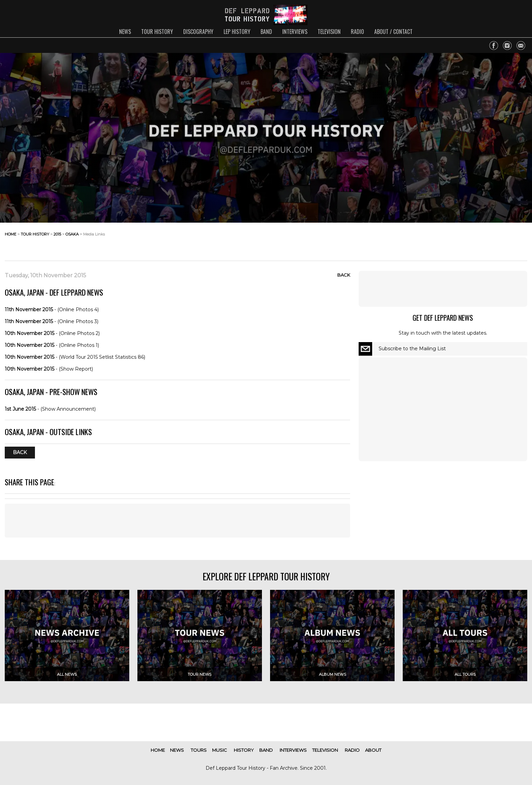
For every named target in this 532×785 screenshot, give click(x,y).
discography (198, 32)
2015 (57, 234)
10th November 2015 (30, 333)
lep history (237, 32)
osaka (72, 234)
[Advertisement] (473, 240)
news (125, 32)
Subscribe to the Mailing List (412, 349)
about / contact (393, 32)
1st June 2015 (20, 409)
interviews (295, 32)
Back (344, 275)
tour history (157, 32)
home (11, 234)
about (373, 750)
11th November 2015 (29, 310)
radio (357, 32)
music (220, 750)
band (266, 32)
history (244, 750)
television (329, 32)
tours (199, 750)
